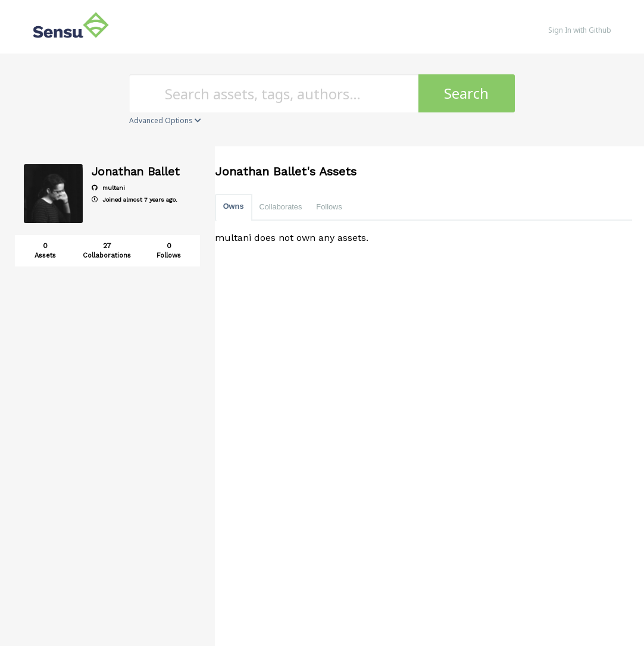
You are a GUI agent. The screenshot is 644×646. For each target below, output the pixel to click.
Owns (234, 206)
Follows (329, 207)
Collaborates (281, 207)
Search (466, 93)
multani (108, 188)
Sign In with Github (580, 30)
